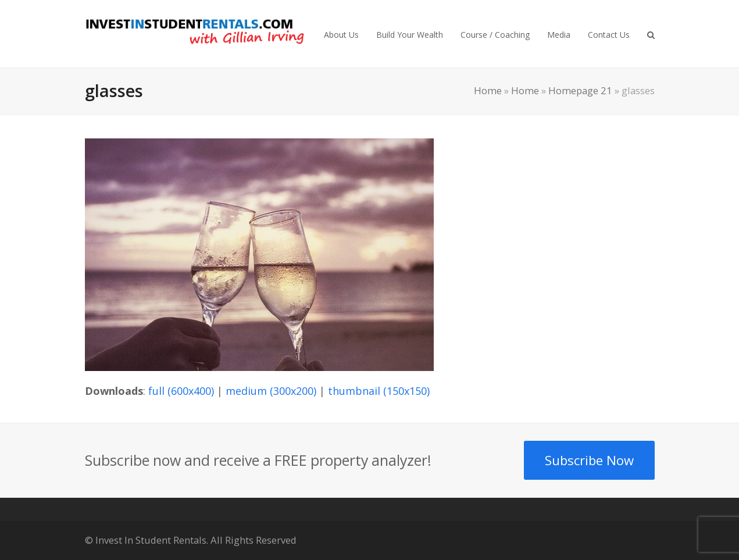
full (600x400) (181, 391)
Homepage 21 (580, 90)
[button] (651, 34)
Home (488, 90)
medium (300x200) (271, 391)
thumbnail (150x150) (379, 391)
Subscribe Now (589, 460)
